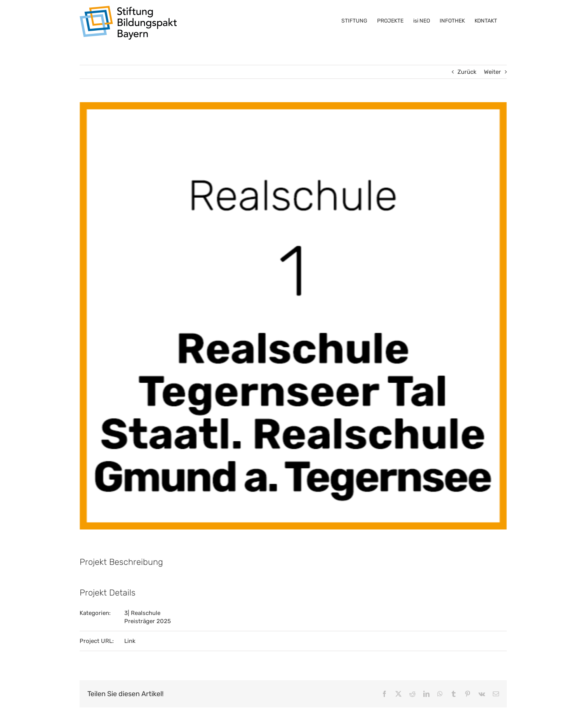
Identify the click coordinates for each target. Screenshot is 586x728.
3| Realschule (142, 613)
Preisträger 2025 (148, 621)
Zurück (467, 72)
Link (130, 641)
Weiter (492, 72)
